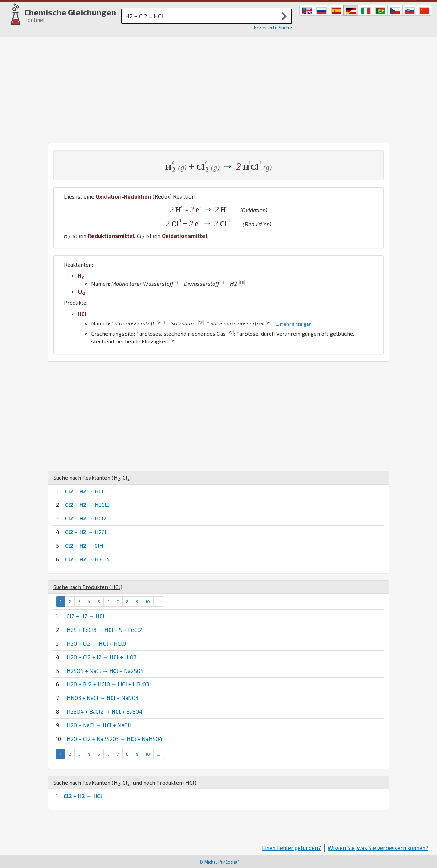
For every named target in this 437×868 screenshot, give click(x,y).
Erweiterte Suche (273, 28)
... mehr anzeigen (294, 324)
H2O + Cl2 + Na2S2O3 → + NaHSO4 (115, 739)
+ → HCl (84, 491)
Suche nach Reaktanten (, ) (93, 478)
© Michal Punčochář (219, 862)
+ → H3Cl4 (87, 559)
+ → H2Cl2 (87, 505)
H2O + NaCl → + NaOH (99, 725)
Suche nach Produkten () (88, 587)
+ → (83, 796)
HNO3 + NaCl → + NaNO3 (102, 698)
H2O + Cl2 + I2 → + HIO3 (101, 657)
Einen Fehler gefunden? (291, 848)
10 (148, 601)
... (159, 601)
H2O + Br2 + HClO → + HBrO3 (108, 684)
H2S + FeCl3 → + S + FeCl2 (104, 630)
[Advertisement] (218, 88)
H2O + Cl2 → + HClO (96, 643)
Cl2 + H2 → (86, 616)
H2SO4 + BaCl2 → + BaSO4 (104, 711)
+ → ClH (84, 546)
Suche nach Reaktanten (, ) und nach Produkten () (125, 782)
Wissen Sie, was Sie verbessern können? (378, 848)
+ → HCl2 (86, 518)
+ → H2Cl (86, 532)
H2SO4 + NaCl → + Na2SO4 (105, 671)
